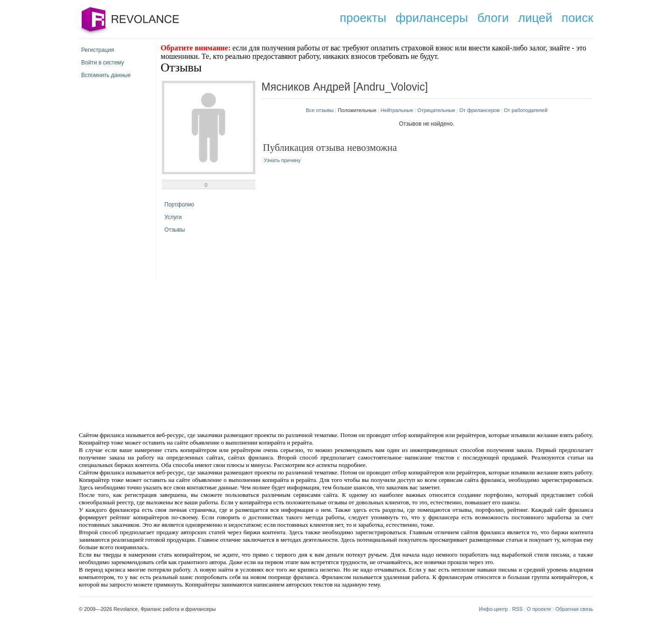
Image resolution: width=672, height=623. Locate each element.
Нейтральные (397, 110)
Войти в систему (103, 63)
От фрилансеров (479, 110)
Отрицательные (436, 110)
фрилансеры (432, 18)
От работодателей (526, 110)
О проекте (539, 609)
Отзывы (175, 230)
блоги (493, 18)
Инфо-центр (493, 609)
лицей (535, 18)
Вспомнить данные (106, 75)
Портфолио (179, 205)
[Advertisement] (257, 356)
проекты (363, 18)
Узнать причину (282, 160)
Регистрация (98, 50)
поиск (577, 18)
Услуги (173, 217)
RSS (517, 609)
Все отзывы (320, 110)
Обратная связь (574, 609)
